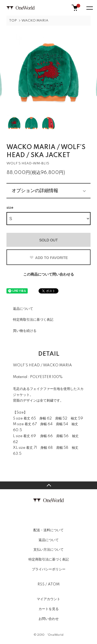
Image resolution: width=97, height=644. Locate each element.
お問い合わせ (49, 619)
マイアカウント (48, 599)
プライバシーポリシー (49, 569)
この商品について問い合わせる (49, 275)
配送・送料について (48, 530)
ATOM (54, 584)
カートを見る (49, 609)
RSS (41, 584)
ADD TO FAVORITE (48, 258)
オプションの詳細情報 (35, 191)
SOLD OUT (49, 240)
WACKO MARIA (35, 21)
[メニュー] (89, 8)
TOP (13, 21)
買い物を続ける (25, 331)
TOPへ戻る (48, 485)
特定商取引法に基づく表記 (33, 320)
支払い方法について (48, 550)
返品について (23, 309)
